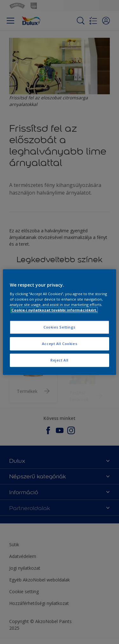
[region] (59, 322)
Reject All (60, 360)
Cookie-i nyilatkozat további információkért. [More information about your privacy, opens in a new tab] (54, 310)
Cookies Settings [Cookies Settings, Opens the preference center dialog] (60, 327)
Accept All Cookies (60, 344)
